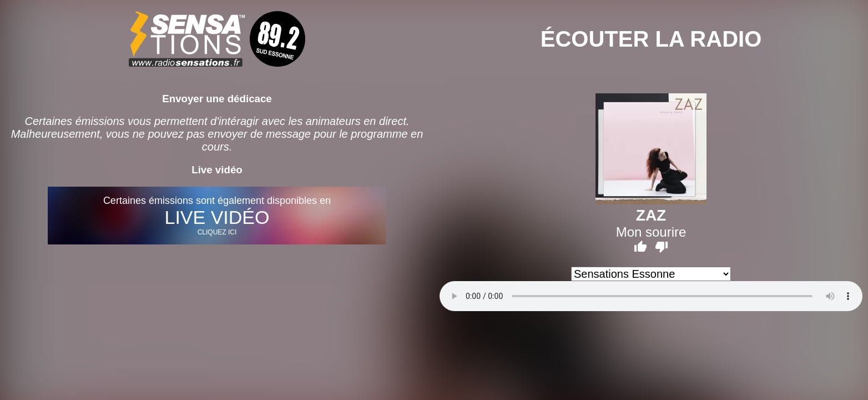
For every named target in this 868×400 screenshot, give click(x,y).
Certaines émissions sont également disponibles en (217, 216)
